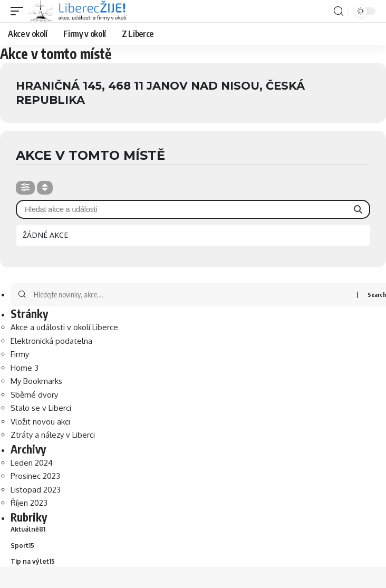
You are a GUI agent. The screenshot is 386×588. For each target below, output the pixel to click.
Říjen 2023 (29, 503)
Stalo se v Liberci (41, 408)
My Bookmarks (36, 381)
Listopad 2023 (36, 490)
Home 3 (25, 368)
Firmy (20, 354)
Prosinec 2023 (35, 476)
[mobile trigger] (20, 11)
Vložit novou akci (40, 422)
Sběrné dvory (34, 395)
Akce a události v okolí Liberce (64, 327)
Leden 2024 (32, 463)
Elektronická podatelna (51, 341)
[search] (339, 11)
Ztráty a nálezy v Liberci (53, 435)
